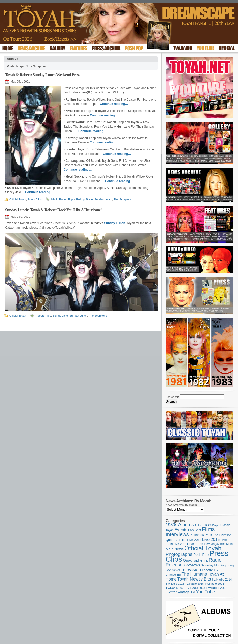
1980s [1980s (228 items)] (171, 525)
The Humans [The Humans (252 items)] (194, 574)
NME (54, 199)
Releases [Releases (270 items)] (175, 565)
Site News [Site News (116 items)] (173, 570)
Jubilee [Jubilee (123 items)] (181, 540)
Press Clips (35, 199)
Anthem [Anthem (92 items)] (200, 525)
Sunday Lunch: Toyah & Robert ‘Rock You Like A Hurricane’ (53, 210)
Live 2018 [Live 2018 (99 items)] (180, 544)
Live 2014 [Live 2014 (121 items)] (194, 540)
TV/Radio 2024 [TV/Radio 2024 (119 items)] (216, 588)
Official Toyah (18, 199)
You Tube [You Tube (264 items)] (205, 592)
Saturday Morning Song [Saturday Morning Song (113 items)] (217, 565)
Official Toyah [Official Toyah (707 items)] (203, 548)
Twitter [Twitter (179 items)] (171, 592)
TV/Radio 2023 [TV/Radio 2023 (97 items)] (195, 588)
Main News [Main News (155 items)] (175, 549)
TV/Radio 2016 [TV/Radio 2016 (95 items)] (194, 584)
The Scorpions (123, 199)
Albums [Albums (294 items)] (186, 525)
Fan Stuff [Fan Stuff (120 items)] (195, 530)
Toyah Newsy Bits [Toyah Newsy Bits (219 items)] (194, 579)
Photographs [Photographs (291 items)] (179, 554)
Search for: (172, 397)
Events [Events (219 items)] (181, 530)
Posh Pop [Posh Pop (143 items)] (201, 555)
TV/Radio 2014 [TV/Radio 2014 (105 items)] (222, 579)
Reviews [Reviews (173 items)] (193, 565)
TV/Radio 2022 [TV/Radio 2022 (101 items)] (175, 588)
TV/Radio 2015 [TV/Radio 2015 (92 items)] (175, 584)
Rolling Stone (84, 199)
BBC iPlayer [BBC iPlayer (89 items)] (212, 525)
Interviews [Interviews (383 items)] (177, 534)
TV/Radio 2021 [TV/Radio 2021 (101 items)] (214, 584)
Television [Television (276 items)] (191, 570)
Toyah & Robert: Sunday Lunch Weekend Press (42, 75)
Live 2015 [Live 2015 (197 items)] (211, 539)
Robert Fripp (67, 199)
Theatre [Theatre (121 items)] (207, 570)
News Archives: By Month (181, 505)
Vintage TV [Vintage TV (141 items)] (186, 592)
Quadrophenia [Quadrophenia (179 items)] (195, 560)
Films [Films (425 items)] (208, 529)
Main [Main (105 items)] (229, 544)
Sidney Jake (60, 316)
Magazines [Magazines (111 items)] (218, 544)
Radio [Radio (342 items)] (215, 560)
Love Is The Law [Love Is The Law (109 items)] (198, 544)
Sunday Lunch (103, 199)
